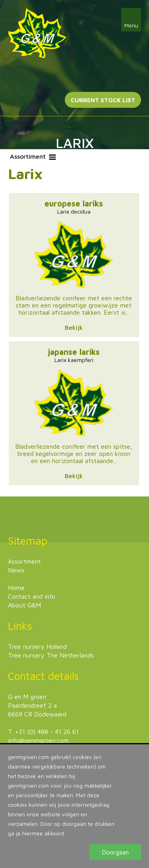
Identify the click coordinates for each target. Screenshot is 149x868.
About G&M (24, 605)
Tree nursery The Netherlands (51, 655)
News (16, 570)
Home (16, 588)
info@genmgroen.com (38, 740)
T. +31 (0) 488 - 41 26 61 (43, 732)
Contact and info (32, 596)
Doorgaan (115, 852)
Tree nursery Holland (37, 646)
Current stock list (103, 100)
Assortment (24, 561)
